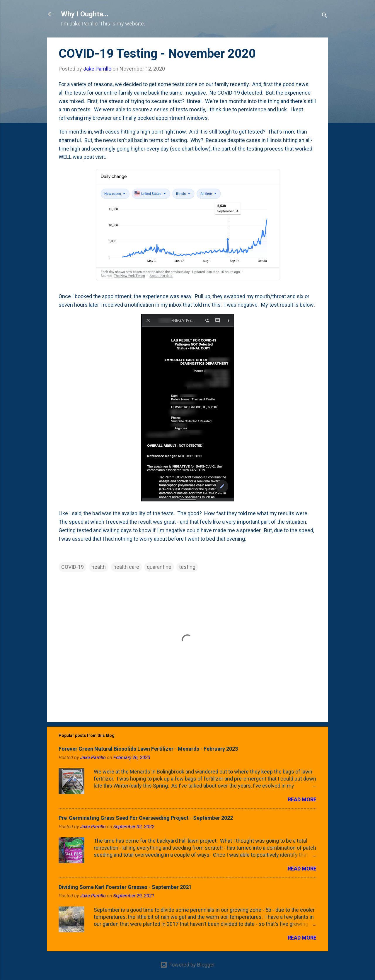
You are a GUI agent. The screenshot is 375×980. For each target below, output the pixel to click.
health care (126, 567)
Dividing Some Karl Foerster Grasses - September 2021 (125, 887)
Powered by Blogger (188, 965)
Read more (302, 799)
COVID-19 (73, 567)
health (99, 567)
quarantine (159, 567)
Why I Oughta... (85, 14)
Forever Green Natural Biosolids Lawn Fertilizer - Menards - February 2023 (148, 749)
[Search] (325, 16)
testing (187, 567)
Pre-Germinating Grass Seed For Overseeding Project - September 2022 (146, 818)
